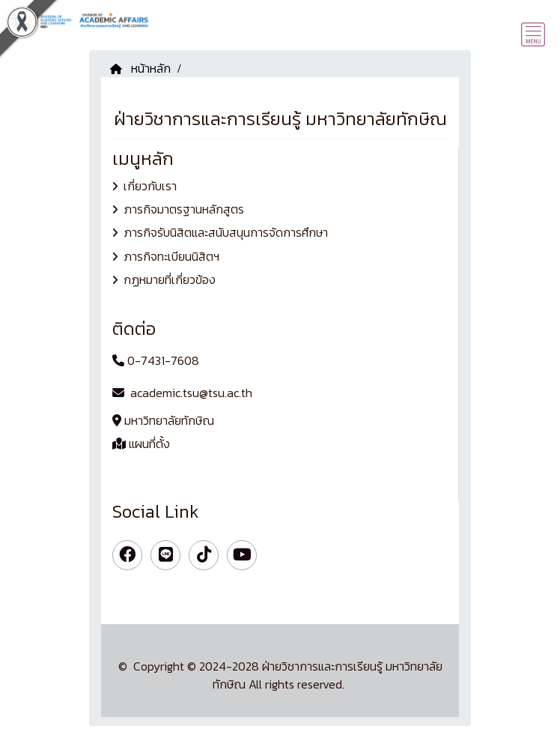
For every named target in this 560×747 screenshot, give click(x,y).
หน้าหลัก (140, 68)
